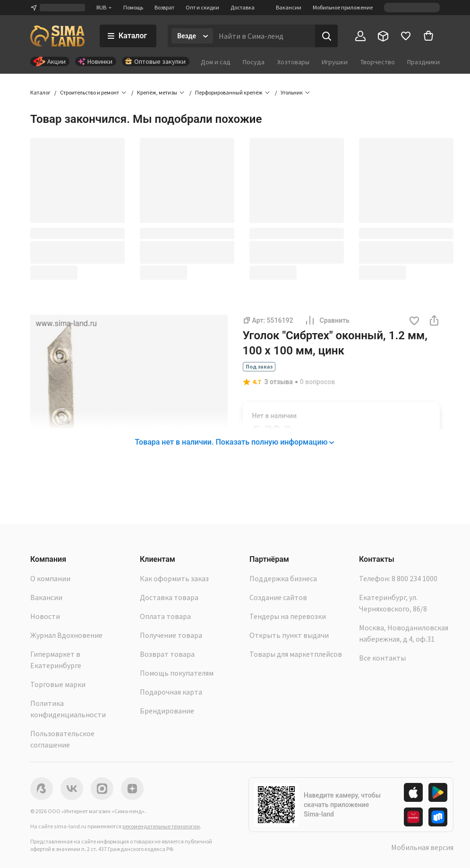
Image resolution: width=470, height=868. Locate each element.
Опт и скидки (202, 7)
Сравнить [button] (327, 320)
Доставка (243, 7)
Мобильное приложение (343, 7)
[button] (414, 322)
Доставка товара (169, 597)
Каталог (40, 92)
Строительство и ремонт (90, 92)
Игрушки (335, 62)
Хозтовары (293, 62)
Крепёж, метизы (157, 92)
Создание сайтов (278, 597)
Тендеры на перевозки (288, 616)
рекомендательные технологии (161, 826)
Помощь (133, 7)
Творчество (378, 62)
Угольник (292, 92)
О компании (50, 578)
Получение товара (171, 635)
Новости (45, 616)
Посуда (254, 62)
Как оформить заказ (174, 578)
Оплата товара (165, 616)
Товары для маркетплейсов (296, 654)
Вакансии (289, 7)
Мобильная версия (422, 847)
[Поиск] (326, 36)
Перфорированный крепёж (229, 92)
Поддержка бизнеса (283, 578)
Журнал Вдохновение (66, 635)
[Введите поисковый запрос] (264, 36)
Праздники (423, 62)
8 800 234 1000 (414, 578)
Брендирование (167, 711)
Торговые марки (58, 684)
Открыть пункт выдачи (289, 635)
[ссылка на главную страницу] (57, 36)
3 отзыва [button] (279, 382)
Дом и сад (216, 62)
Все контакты (382, 658)
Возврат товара (167, 654)
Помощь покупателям (177, 673)
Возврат (164, 7)
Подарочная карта (171, 692)
